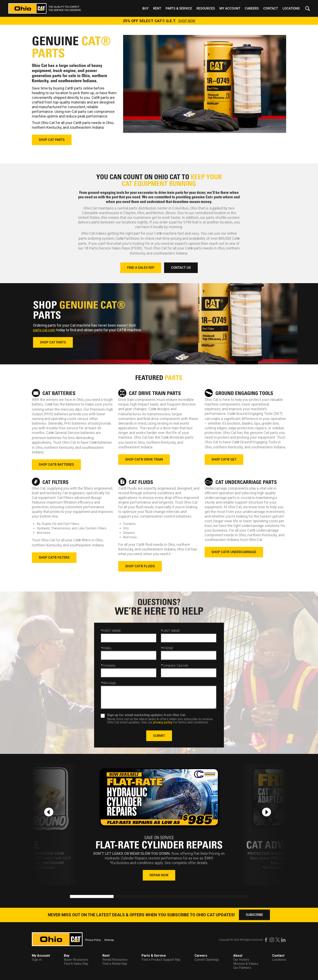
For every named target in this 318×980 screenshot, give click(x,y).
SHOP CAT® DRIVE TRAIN (144, 459)
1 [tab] (72, 897)
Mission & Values (246, 964)
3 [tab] (161, 897)
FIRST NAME (111, 631)
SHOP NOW (187, 21)
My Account (230, 8)
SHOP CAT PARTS (52, 140)
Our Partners (242, 968)
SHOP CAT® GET (224, 459)
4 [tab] (206, 897)
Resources (206, 8)
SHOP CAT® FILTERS (54, 557)
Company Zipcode (175, 666)
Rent (157, 8)
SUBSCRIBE (254, 915)
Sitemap (109, 940)
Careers (252, 8)
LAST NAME (170, 631)
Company (108, 666)
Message (109, 683)
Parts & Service (179, 8)
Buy (146, 8)
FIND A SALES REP (141, 268)
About (238, 956)
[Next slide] (266, 812)
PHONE (167, 648)
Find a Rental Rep (115, 964)
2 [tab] (116, 897)
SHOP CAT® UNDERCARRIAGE (234, 552)
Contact (271, 8)
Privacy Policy (93, 940)
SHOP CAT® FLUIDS (140, 566)
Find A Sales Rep (76, 964)
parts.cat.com (44, 330)
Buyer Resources (76, 960)
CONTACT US (181, 268)
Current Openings (207, 960)
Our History (241, 960)
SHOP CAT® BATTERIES (56, 465)
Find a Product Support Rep (161, 960)
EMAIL (106, 648)
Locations (291, 8)
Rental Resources (115, 960)
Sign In (37, 960)
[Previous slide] (49, 812)
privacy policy (163, 722)
